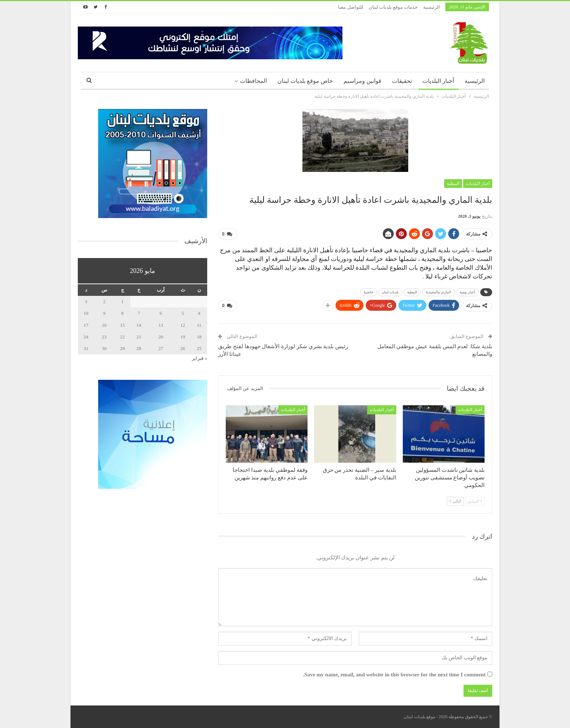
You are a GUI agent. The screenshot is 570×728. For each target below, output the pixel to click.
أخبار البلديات (438, 81)
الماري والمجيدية (438, 292)
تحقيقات (402, 81)
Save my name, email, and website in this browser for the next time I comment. (394, 675)
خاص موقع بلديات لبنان (305, 81)
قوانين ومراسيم (362, 81)
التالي (455, 501)
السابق (475, 501)
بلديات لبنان (390, 292)
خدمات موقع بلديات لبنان (393, 7)
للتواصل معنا (350, 7)
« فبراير (200, 358)
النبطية (453, 184)
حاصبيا (369, 292)
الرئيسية (431, 7)
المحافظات (253, 81)
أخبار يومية (467, 292)
